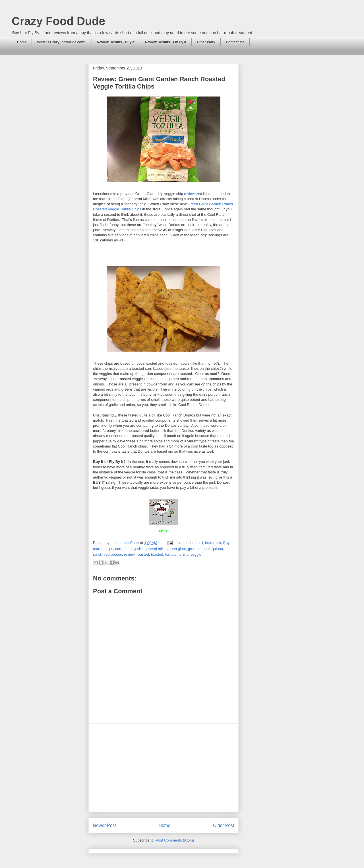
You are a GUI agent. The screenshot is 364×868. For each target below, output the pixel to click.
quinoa (217, 549)
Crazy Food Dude (58, 21)
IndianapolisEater (125, 543)
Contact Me (235, 42)
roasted (143, 554)
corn (119, 549)
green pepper (199, 549)
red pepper (113, 554)
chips (109, 549)
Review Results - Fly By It (166, 42)
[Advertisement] (164, 768)
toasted (157, 554)
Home (22, 42)
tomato (171, 554)
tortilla (184, 554)
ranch (98, 554)
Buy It (228, 543)
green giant (177, 549)
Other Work (206, 42)
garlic (138, 549)
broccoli (197, 543)
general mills (155, 549)
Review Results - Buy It (116, 42)
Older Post (224, 825)
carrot (98, 549)
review (189, 194)
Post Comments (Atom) (175, 840)
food (128, 549)
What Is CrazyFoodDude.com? (62, 42)
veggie (196, 554)
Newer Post (105, 825)
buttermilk (213, 543)
